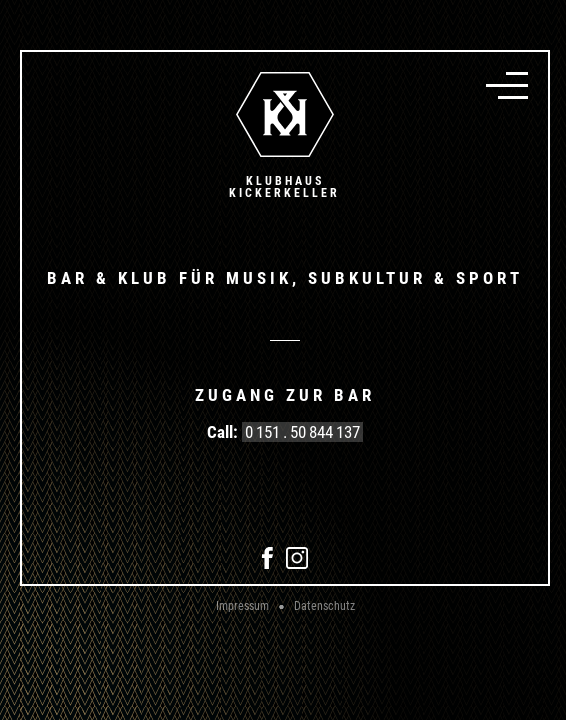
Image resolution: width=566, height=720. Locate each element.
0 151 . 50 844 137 (302, 432)
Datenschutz (324, 606)
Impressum (242, 606)
